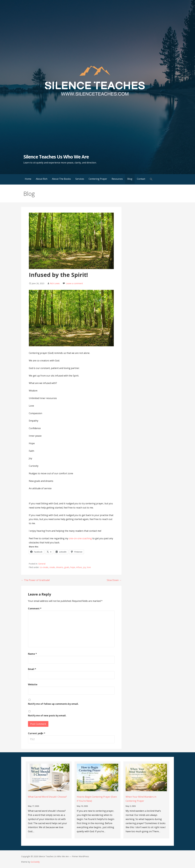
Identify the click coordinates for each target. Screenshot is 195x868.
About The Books (61, 179)
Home (28, 179)
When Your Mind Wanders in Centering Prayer (141, 799)
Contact (141, 179)
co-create (44, 567)
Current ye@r (37, 733)
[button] (151, 179)
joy (84, 567)
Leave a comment (74, 283)
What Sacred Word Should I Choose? (47, 797)
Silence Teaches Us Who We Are (56, 157)
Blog (130, 179)
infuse (79, 567)
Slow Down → (114, 580)
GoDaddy (35, 862)
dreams (60, 567)
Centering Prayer (98, 179)
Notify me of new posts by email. (47, 716)
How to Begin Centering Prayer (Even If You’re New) (97, 799)
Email (32, 669)
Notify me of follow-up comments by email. (53, 704)
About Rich (42, 179)
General (42, 564)
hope (73, 567)
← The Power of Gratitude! (35, 580)
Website (33, 684)
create (52, 567)
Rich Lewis (55, 283)
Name (32, 654)
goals (67, 567)
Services (80, 179)
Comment (35, 608)
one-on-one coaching (80, 538)
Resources (117, 179)
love (89, 567)
